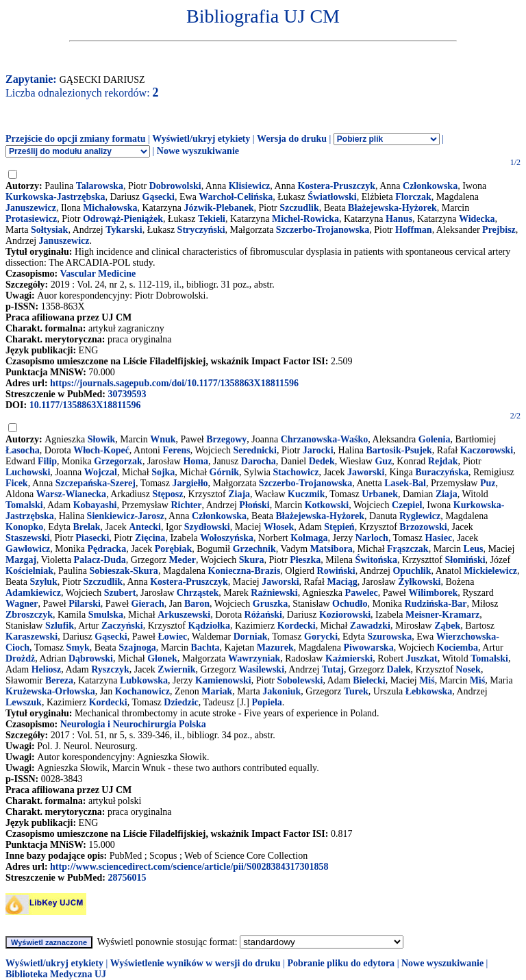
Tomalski (24, 505)
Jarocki (318, 450)
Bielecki (369, 680)
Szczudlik (299, 208)
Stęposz (167, 494)
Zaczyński (122, 626)
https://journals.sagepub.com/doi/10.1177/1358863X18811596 (174, 383)
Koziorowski (345, 615)
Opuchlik (412, 571)
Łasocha (23, 450)
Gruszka (270, 604)
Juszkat (422, 658)
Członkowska (430, 186)
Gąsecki (159, 197)
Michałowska (110, 208)
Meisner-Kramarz (442, 615)
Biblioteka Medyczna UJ (56, 974)
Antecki (145, 527)
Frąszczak (408, 549)
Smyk (78, 648)
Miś (427, 680)
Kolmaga (309, 538)
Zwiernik (176, 669)
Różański (263, 615)
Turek (356, 691)
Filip (47, 461)
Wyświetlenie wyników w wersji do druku (196, 963)
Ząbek (447, 626)
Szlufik (60, 626)
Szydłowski (207, 527)
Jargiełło (190, 483)
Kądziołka (209, 626)
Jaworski (366, 472)
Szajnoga (137, 648)
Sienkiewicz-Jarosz (126, 516)
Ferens (176, 450)
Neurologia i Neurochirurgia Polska (133, 724)
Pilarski (85, 604)
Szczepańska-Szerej (96, 483)
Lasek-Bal (405, 483)
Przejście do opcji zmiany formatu (76, 139)
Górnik (225, 472)
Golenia (435, 439)
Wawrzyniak (254, 658)
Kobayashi (95, 505)
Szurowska (389, 637)
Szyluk (43, 582)
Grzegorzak (118, 461)
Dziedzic (181, 702)
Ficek (17, 483)
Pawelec (362, 593)
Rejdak (443, 461)
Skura (252, 560)
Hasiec (438, 538)
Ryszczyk (110, 669)
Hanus (399, 219)
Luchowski (28, 472)
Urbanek (380, 494)
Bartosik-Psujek (399, 450)
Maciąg (342, 582)
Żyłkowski (419, 582)
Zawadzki (370, 626)
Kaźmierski (349, 658)
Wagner (22, 604)
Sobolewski (300, 680)
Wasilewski (261, 669)
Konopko (24, 527)
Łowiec (172, 637)
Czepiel (407, 505)
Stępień (339, 527)
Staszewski (28, 538)
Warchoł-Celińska (236, 197)
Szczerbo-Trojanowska (323, 230)
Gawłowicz (28, 549)
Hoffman (414, 230)
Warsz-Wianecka (71, 494)
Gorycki (321, 637)
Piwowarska (369, 648)
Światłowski (332, 197)
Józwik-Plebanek (219, 208)
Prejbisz (499, 230)
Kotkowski (327, 505)
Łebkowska (429, 691)
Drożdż (20, 658)
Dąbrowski (91, 658)
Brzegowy (226, 439)
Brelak (86, 527)
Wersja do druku (292, 139)
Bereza (59, 680)
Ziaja (239, 494)
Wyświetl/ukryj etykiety (201, 139)
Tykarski (124, 230)
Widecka (477, 219)
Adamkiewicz (33, 593)
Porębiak (173, 549)
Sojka (163, 472)
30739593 (127, 394)
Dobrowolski (175, 186)
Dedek (322, 461)
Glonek (162, 658)
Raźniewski (274, 593)
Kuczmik (306, 494)
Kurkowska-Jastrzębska (55, 197)
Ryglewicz (420, 516)
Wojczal (101, 472)
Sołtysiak (49, 230)
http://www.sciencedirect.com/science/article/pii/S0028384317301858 (189, 867)
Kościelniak (29, 571)
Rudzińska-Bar (436, 604)
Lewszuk (24, 702)
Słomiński (465, 560)
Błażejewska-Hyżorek (392, 208)
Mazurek (275, 648)
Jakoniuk (281, 691)
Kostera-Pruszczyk (336, 186)
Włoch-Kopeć (101, 450)
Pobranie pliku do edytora (341, 963)
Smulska (106, 615)
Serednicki (255, 450)
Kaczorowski (487, 450)
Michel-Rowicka (305, 219)
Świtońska (376, 560)
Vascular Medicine (98, 274)
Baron (197, 604)
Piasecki (92, 538)
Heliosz (47, 669)
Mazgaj (21, 560)
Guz (383, 461)
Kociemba (457, 648)
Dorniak (251, 637)
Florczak (413, 197)
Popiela (267, 702)
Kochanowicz (142, 691)
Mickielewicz (490, 571)
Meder (182, 560)
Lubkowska (144, 680)
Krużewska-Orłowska (50, 691)
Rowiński (336, 571)
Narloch (372, 538)
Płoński (254, 505)
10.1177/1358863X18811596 (85, 405)
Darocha (259, 461)
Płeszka (305, 560)
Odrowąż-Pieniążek (123, 219)
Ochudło (350, 604)
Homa (196, 461)
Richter (186, 505)
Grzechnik (254, 549)
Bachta (205, 648)
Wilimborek (434, 593)
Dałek (399, 669)
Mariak (217, 691)
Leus (474, 549)
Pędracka (107, 549)
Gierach (148, 604)
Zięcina (150, 538)
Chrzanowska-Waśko (325, 439)
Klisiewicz (250, 186)
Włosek (279, 527)
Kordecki (297, 626)
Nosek (468, 669)
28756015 (127, 878)
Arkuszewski (184, 615)
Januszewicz (31, 208)
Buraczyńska (442, 472)
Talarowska (100, 186)
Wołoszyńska (227, 538)
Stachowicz (296, 472)
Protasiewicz (31, 219)
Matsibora (331, 549)
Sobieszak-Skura (124, 571)
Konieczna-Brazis (245, 571)
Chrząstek (198, 593)
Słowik (101, 439)
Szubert (120, 593)
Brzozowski (423, 527)
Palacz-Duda (100, 560)
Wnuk (163, 439)
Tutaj (333, 669)
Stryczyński (201, 230)
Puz (488, 483)
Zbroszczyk (29, 615)
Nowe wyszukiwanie (198, 151)
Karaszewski (32, 637)
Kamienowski (223, 680)
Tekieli (212, 219)
